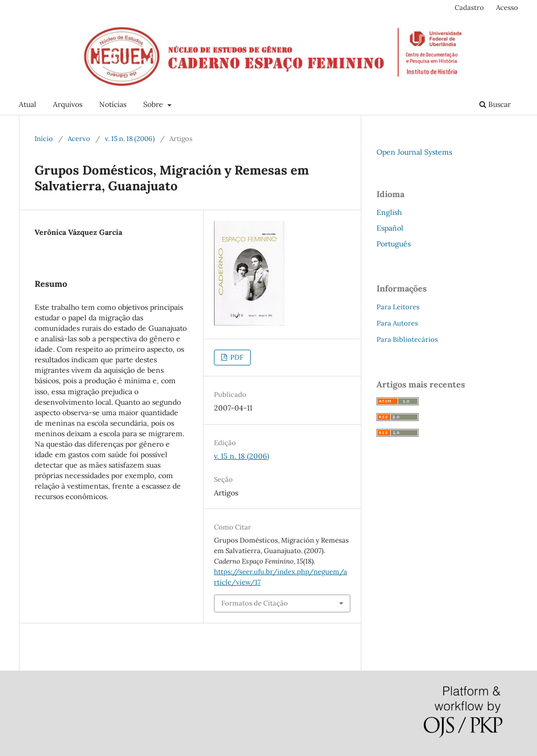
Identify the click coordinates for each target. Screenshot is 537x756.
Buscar (495, 104)
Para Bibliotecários (407, 339)
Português (394, 244)
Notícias (113, 104)
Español (390, 228)
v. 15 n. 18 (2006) (130, 139)
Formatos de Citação (255, 603)
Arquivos (68, 104)
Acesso (507, 8)
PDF (236, 357)
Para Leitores (398, 307)
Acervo (79, 139)
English (389, 212)
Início (44, 139)
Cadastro (469, 8)
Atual (28, 104)
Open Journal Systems (414, 152)
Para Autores (397, 323)
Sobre (154, 104)
